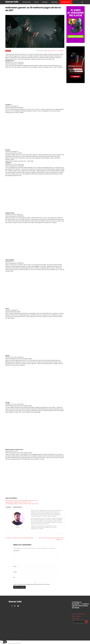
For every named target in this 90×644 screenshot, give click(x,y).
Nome (15, 567)
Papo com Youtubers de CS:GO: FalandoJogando (20, 538)
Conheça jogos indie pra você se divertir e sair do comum (22, 504)
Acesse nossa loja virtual (78, 614)
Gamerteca (54, 2)
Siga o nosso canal (80, 622)
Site (14, 578)
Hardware (45, 2)
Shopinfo (61, 51)
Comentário (17, 551)
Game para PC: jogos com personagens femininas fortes (22, 501)
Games (36, 2)
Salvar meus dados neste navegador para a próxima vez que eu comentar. (32, 584)
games (9, 507)
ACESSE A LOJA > (66, 2)
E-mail (15, 572)
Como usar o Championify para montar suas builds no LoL (51, 539)
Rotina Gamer (27, 2)
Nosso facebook (76, 616)
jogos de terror (18, 507)
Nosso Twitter (76, 619)
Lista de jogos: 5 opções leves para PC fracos (18, 502)
